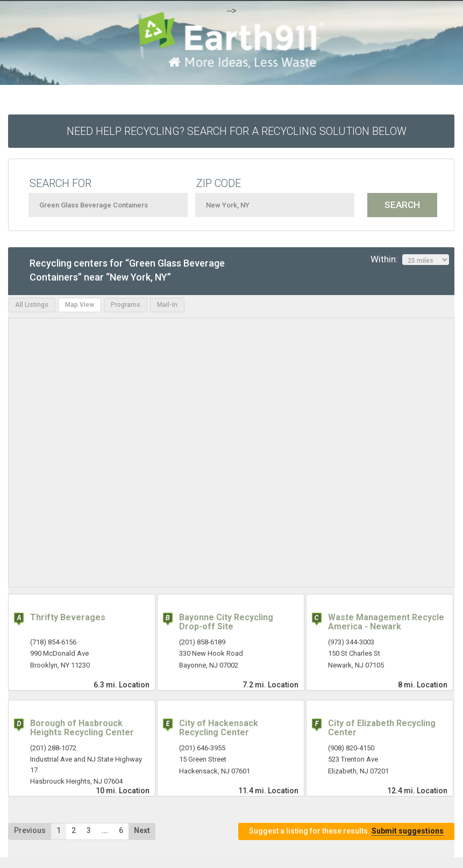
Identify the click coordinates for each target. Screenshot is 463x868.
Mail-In (167, 305)
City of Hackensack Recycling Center (219, 728)
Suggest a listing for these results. (346, 831)
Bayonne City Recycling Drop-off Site (226, 622)
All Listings (32, 305)
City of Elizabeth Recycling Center (382, 728)
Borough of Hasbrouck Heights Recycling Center (82, 728)
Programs (126, 305)
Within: (410, 260)
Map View (80, 305)
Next (142, 830)
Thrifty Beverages (68, 617)
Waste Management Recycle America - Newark (386, 622)
